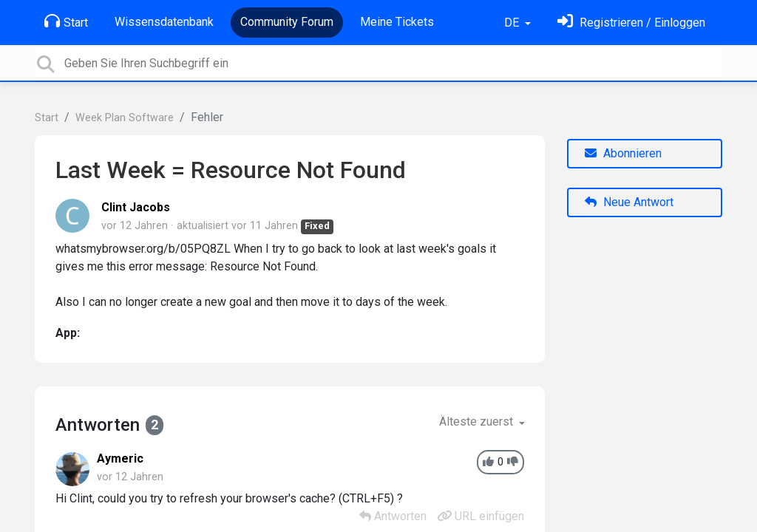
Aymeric (120, 458)
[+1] (488, 462)
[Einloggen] (631, 23)
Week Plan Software (125, 118)
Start (66, 21)
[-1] (513, 462)
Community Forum (287, 22)
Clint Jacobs (136, 207)
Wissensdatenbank (164, 22)
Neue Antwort (629, 202)
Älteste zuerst (478, 422)
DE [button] (513, 23)
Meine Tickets (397, 22)
